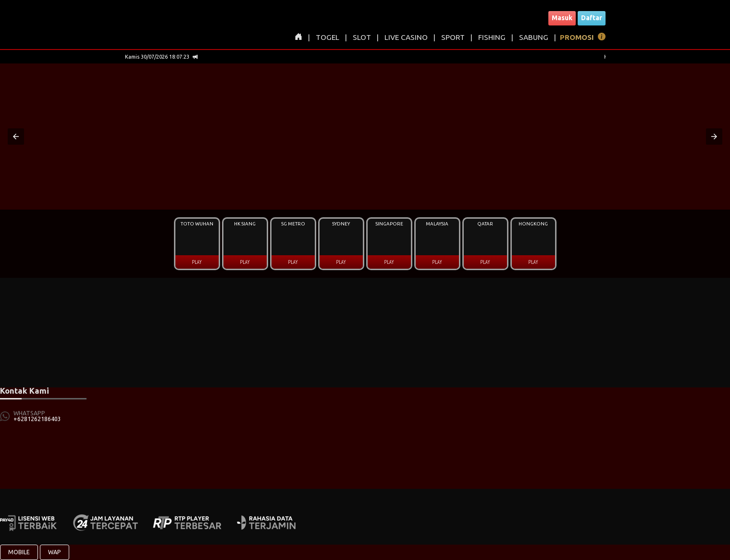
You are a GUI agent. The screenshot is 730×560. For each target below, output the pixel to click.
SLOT (362, 37)
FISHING (492, 37)
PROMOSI (577, 37)
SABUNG (534, 37)
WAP (55, 552)
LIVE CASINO (406, 37)
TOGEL (328, 37)
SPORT (453, 37)
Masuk (562, 18)
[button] (16, 137)
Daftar (592, 18)
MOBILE (19, 552)
